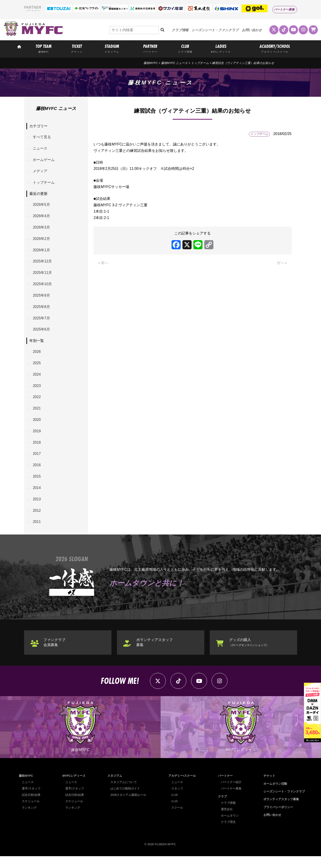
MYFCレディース (74, 788)
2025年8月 (42, 311)
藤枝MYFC (151, 63)
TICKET (77, 48)
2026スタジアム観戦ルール (128, 807)
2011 (37, 532)
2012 (37, 521)
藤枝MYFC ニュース (174, 63)
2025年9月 (42, 300)
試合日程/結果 (31, 807)
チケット (269, 788)
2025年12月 (43, 265)
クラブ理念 (228, 834)
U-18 (174, 807)
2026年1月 (42, 253)
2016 (37, 474)
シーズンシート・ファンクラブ (215, 30)
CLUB (185, 48)
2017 (37, 462)
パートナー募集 (284, 9)
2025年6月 (42, 335)
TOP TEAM (44, 48)
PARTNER (150, 48)
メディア (40, 172)
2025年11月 (43, 276)
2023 (37, 392)
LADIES (221, 48)
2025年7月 (42, 323)
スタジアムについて (124, 794)
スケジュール (31, 813)
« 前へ (103, 263)
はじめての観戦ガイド (125, 800)
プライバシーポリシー (278, 819)
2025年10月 (43, 288)
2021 (37, 416)
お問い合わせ (252, 30)
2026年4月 (42, 218)
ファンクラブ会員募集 (55, 653)
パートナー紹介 (231, 794)
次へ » (282, 263)
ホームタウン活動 (275, 795)
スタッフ (177, 800)
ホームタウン (230, 827)
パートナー (225, 788)
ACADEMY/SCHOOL (275, 48)
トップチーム (200, 63)
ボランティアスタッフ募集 (155, 653)
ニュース (40, 149)
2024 (37, 381)
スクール (177, 819)
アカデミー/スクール (182, 788)
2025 (37, 369)
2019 (37, 439)
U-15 (174, 813)
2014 (37, 497)
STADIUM (112, 48)
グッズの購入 (251, 653)
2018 (37, 450)
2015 (37, 485)
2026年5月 (42, 207)
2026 (37, 357)
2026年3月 (42, 230)
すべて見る (42, 137)
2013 (37, 509)
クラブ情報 (180, 30)
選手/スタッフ (31, 800)
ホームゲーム (44, 161)
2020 (37, 427)
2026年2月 (42, 241)
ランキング (29, 819)
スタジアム (115, 788)
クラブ (222, 808)
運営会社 (227, 821)
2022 (37, 404)
